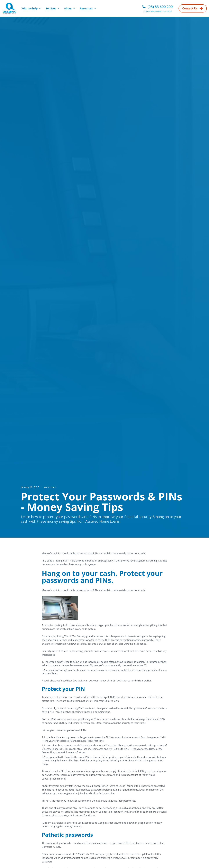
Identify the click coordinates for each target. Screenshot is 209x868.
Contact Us (193, 8)
